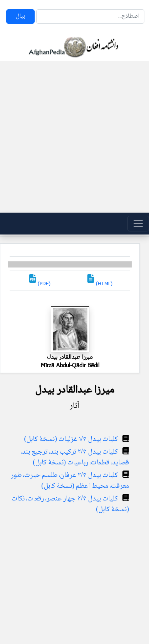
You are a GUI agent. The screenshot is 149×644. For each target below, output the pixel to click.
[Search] (90, 17)
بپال (20, 16)
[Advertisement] (72, 137)
